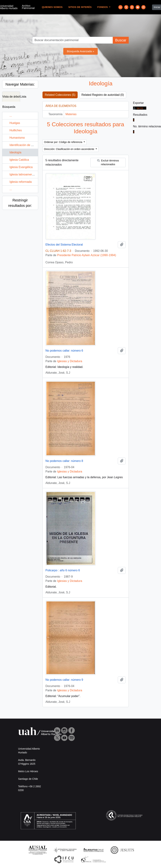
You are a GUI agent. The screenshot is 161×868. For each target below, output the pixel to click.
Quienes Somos (52, 7)
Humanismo (17, 138)
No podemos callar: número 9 (64, 680)
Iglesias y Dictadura (70, 361)
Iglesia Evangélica (21, 167)
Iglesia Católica (19, 160)
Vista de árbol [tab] (11, 97)
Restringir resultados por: (20, 203)
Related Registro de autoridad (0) (103, 95)
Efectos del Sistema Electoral (64, 245)
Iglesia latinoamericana (24, 174)
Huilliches (16, 130)
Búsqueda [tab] (9, 107)
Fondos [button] (103, 7)
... (11, 116)
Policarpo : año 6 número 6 (63, 570)
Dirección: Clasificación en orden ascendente (70, 149)
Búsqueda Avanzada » (80, 51)
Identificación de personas (26, 145)
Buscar (121, 40)
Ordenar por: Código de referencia (64, 142)
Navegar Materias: (20, 84)
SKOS (138, 108)
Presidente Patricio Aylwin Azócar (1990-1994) (87, 255)
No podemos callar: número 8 (64, 461)
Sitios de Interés (80, 7)
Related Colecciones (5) (60, 95)
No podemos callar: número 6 (64, 351)
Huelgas (15, 123)
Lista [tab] (23, 97)
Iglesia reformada (21, 182)
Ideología (15, 152)
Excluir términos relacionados (108, 162)
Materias (71, 114)
